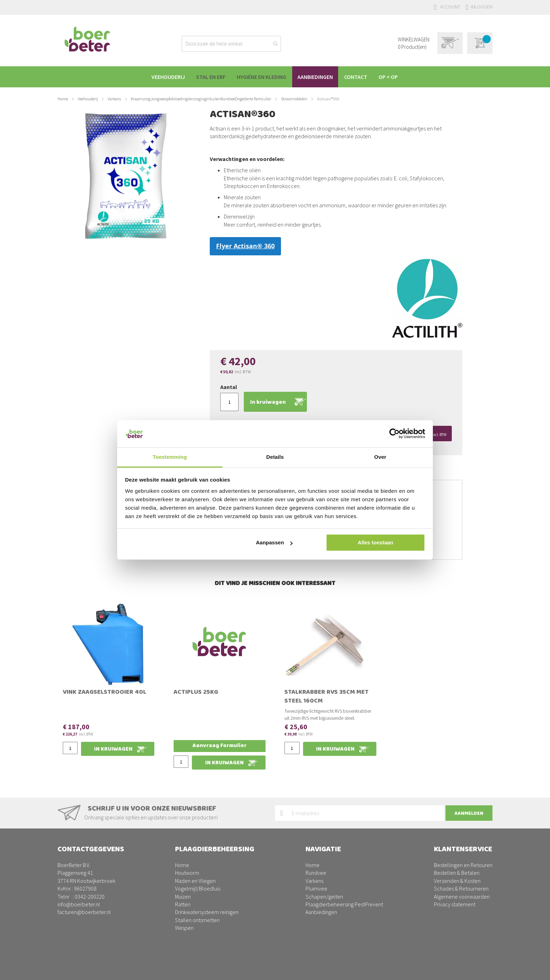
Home (63, 99)
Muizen (183, 897)
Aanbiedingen (321, 912)
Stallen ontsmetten (197, 920)
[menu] (275, 77)
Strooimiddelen (294, 99)
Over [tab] (380, 457)
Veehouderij (88, 99)
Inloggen (482, 7)
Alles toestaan (376, 542)
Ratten (183, 904)
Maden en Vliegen (195, 881)
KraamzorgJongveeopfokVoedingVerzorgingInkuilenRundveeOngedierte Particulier (201, 99)
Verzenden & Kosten (457, 881)
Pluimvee (316, 888)
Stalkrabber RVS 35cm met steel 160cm (327, 697)
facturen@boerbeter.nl (84, 912)
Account (450, 7)
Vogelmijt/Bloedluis (198, 888)
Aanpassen (274, 542)
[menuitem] (165, 77)
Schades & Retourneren (461, 888)
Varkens (114, 99)
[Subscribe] (469, 813)
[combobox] (231, 44)
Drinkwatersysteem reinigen (207, 912)
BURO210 (482, 969)
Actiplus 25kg (196, 693)
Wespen (184, 928)
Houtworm (187, 873)
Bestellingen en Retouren (463, 865)
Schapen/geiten (324, 897)
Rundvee (316, 873)
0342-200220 (90, 897)
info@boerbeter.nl (79, 904)
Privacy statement (455, 904)
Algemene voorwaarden (462, 897)
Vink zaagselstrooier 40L (105, 693)
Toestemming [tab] (170, 457)
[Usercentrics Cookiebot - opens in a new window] (394, 434)
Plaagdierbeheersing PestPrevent (344, 904)
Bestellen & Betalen (457, 873)
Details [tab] (275, 457)
